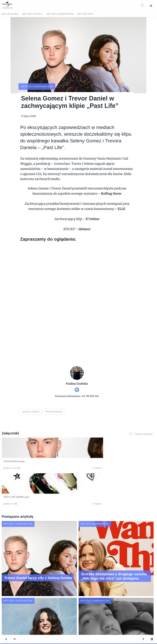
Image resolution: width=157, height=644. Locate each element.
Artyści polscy (33, 14)
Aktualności (10, 14)
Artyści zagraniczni (60, 14)
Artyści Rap (85, 14)
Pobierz (44, 455)
